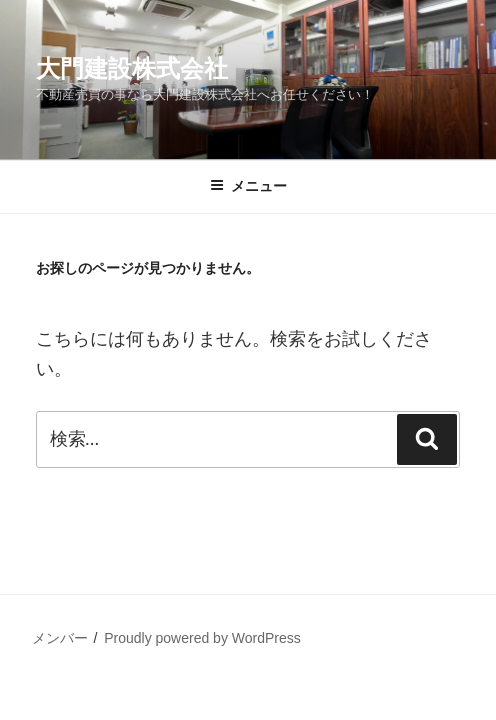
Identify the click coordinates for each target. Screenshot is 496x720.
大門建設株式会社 (132, 68)
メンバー (60, 638)
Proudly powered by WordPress (202, 638)
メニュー (248, 186)
